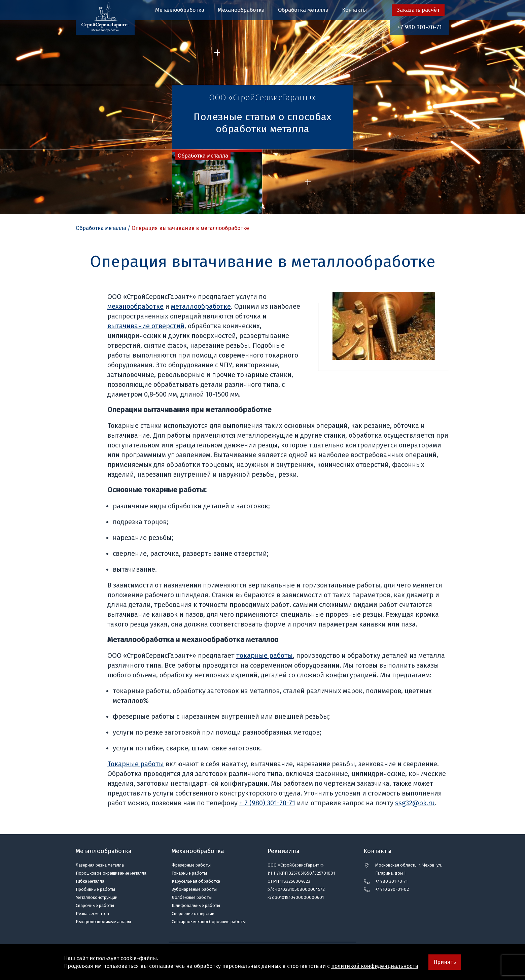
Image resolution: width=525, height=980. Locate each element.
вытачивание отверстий (146, 326)
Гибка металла (90, 881)
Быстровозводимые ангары (103, 922)
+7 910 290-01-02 (392, 889)
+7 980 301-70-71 (420, 27)
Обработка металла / (103, 228)
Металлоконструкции (97, 897)
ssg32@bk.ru (415, 803)
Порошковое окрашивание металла (111, 873)
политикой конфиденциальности (375, 966)
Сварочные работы (95, 905)
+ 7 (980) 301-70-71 (267, 803)
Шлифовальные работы (196, 905)
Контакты (354, 10)
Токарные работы (136, 764)
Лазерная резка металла (100, 865)
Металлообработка (180, 10)
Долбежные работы (192, 897)
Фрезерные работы (191, 865)
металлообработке (201, 306)
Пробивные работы (95, 889)
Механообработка (241, 10)
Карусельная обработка (196, 881)
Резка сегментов (92, 914)
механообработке (135, 306)
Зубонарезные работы (194, 889)
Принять (445, 962)
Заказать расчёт (418, 10)
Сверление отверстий (193, 914)
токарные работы (265, 655)
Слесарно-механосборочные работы (209, 922)
